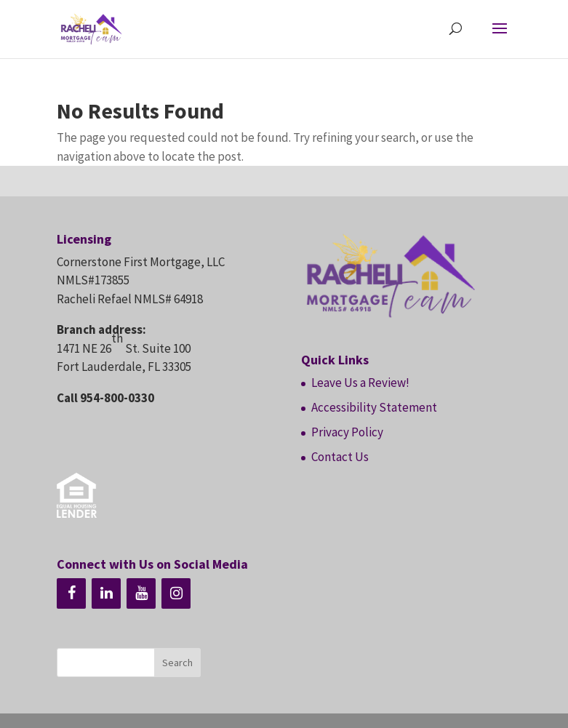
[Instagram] (176, 593)
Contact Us (340, 457)
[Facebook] (71, 593)
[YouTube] (141, 593)
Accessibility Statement (374, 407)
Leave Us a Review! (360, 383)
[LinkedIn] (106, 593)
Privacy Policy (347, 432)
